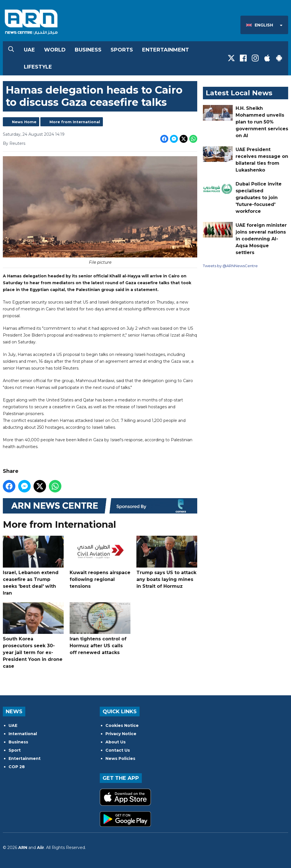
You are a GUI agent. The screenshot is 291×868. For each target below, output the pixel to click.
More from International (75, 122)
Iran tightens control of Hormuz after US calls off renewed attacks (100, 629)
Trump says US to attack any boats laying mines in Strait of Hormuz (167, 562)
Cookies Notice (122, 725)
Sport (15, 750)
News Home (24, 122)
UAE (29, 50)
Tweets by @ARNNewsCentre (230, 266)
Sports (122, 50)
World (55, 50)
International (23, 734)
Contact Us (118, 750)
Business (88, 50)
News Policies (120, 758)
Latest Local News (239, 93)
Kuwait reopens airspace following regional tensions (100, 562)
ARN (23, 848)
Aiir (40, 848)
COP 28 (17, 767)
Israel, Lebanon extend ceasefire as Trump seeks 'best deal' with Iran (33, 566)
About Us (116, 742)
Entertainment (166, 50)
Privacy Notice (121, 734)
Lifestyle (38, 67)
